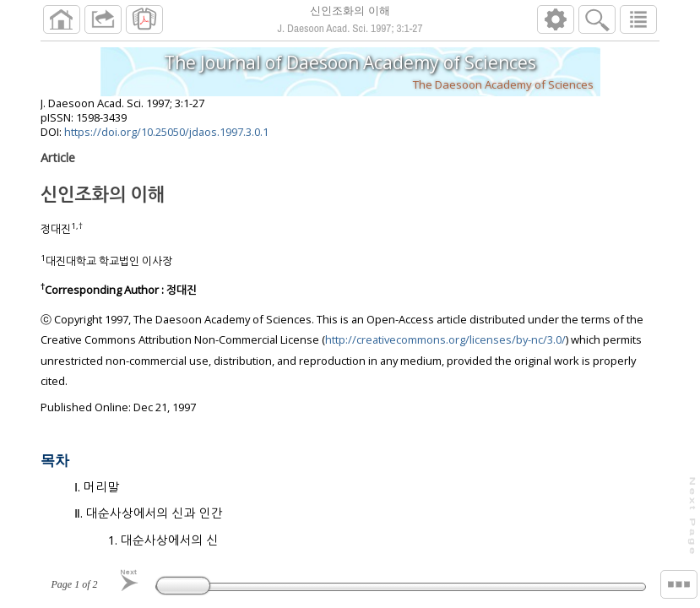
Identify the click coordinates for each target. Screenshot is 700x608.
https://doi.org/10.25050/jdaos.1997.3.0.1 (166, 138)
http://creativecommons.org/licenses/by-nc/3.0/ (445, 346)
